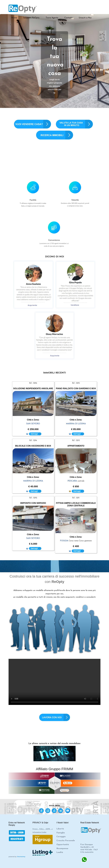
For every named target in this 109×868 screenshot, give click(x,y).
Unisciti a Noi (85, 18)
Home (14, 18)
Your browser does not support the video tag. (54, 682)
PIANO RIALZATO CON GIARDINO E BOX (76, 388)
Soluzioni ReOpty (31, 18)
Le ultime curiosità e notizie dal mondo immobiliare (54, 743)
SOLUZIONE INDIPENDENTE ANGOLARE (33, 388)
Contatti (68, 18)
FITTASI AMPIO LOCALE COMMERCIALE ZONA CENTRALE (76, 504)
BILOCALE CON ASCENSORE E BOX (33, 446)
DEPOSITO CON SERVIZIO (33, 503)
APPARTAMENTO (76, 446)
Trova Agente (52, 18)
